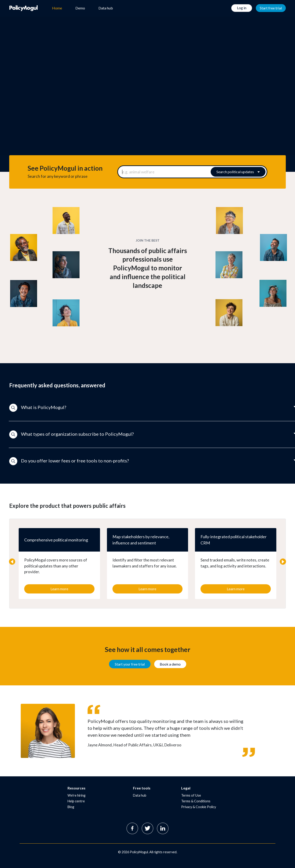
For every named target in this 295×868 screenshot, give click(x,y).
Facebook (132, 828)
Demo (80, 8)
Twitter (147, 828)
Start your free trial (130, 664)
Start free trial (271, 8)
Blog (71, 807)
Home (57, 8)
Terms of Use (191, 795)
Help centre (76, 801)
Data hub (106, 8)
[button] (147, 408)
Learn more (59, 589)
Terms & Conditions (196, 801)
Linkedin (163, 828)
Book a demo (170, 664)
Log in (242, 8)
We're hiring (77, 795)
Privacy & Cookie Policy (199, 807)
